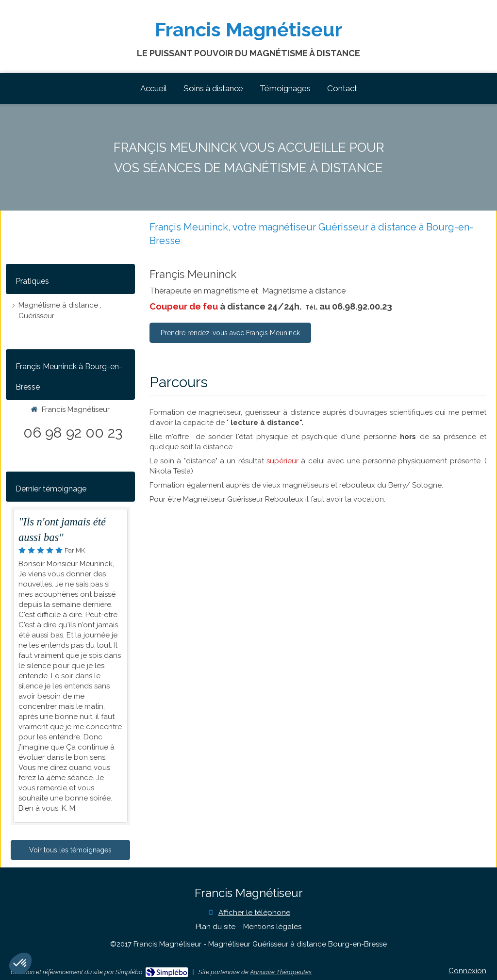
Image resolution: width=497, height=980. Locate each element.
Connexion (467, 971)
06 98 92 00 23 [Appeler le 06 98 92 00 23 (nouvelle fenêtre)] (73, 433)
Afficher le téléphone (254, 913)
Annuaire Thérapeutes (281, 972)
